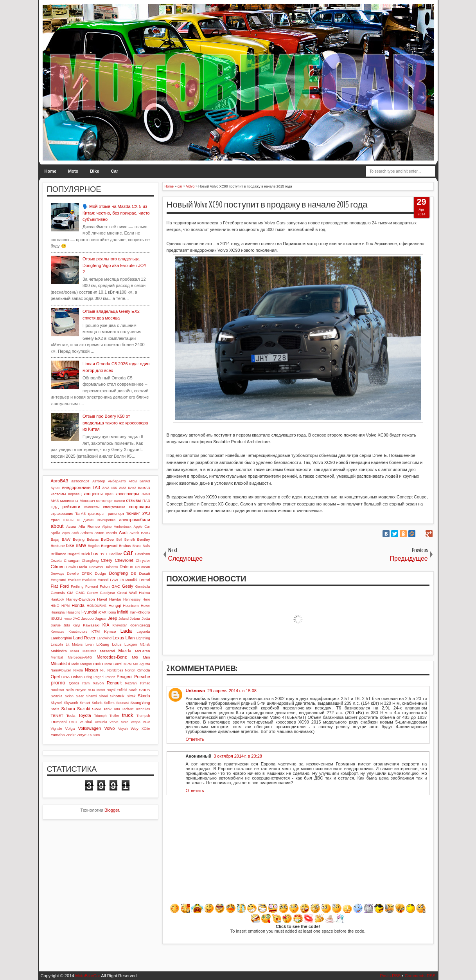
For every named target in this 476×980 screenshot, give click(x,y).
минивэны (69, 501)
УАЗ (146, 513)
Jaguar (101, 618)
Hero (146, 599)
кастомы (58, 494)
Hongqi (115, 606)
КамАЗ (144, 488)
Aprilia (56, 533)
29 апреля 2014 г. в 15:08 (232, 691)
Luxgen (131, 644)
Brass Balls (141, 546)
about (57, 526)
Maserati (108, 651)
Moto (73, 171)
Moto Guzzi (113, 664)
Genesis (58, 593)
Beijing (79, 539)
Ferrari (144, 580)
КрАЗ (109, 494)
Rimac (145, 683)
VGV (146, 722)
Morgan (86, 664)
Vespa (135, 722)
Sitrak (131, 696)
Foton (105, 586)
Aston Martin (106, 533)
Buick (85, 554)
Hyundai (89, 612)
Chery (107, 560)
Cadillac (115, 554)
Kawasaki (91, 625)
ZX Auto (94, 735)
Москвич (87, 501)
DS (133, 573)
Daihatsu (111, 567)
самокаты (92, 507)
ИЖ (114, 488)
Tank (107, 709)
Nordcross (115, 670)
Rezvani (131, 683)
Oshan (77, 677)
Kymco (110, 631)
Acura (71, 526)
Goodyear (108, 593)
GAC (116, 586)
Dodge (100, 573)
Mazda (125, 651)
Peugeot (125, 677)
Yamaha (58, 735)
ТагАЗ (80, 513)
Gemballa (143, 587)
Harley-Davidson (81, 599)
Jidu (66, 625)
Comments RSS (420, 976)
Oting (88, 677)
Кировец (75, 494)
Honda (78, 605)
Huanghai (58, 612)
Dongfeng (119, 573)
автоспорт (80, 481)
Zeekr (71, 735)
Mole (75, 664)
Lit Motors (74, 644)
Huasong (73, 612)
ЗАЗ (106, 488)
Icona (112, 612)
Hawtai (115, 599)
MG (135, 657)
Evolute (74, 580)
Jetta (146, 618)
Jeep (113, 618)
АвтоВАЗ (60, 481)
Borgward (109, 546)
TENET (57, 716)
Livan (89, 644)
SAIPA (144, 690)
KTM (96, 631)
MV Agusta (142, 664)
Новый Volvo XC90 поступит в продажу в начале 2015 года (267, 205)
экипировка (106, 520)
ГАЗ (96, 487)
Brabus (125, 546)
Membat (57, 657)
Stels (55, 709)
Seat (80, 696)
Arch (75, 533)
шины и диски (78, 520)
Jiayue (56, 625)
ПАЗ (146, 501)
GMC (80, 593)
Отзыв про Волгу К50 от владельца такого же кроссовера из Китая (115, 423)
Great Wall (127, 593)
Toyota (84, 715)
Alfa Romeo (89, 526)
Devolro (73, 574)
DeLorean (143, 567)
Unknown (196, 691)
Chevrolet (124, 560)
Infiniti (123, 612)
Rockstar (58, 690)
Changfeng (90, 561)
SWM (97, 709)
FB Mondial (128, 580)
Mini (146, 657)
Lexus (118, 638)
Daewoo (96, 567)
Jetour (135, 618)
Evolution (89, 580)
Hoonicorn (131, 606)
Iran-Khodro (140, 612)
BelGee (107, 539)
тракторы (96, 513)
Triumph (101, 716)
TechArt (128, 709)
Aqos (66, 533)
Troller (114, 716)
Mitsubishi (60, 664)
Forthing (77, 587)
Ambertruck (123, 527)
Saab (133, 690)
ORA (66, 677)
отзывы (134, 500)
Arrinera (87, 533)
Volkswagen (89, 728)
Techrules (143, 709)
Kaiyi (76, 625)
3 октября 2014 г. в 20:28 (238, 756)
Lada (126, 631)
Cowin (71, 567)
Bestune (58, 546)
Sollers (109, 703)
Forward (92, 587)
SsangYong (140, 703)
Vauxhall (86, 722)
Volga (70, 728)
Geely (128, 586)
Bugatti (73, 554)
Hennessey (132, 599)
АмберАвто (117, 481)
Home (51, 171)
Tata (117, 709)
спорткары (140, 507)
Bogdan (93, 546)
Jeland (124, 619)
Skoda (144, 696)
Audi (123, 532)
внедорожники (76, 487)
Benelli (129, 540)
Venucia (101, 722)
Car (115, 171)
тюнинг (133, 513)
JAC (76, 618)
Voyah (123, 729)
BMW (81, 545)
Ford (64, 586)
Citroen (58, 567)
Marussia (90, 651)
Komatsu (58, 632)
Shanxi (91, 696)
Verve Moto (119, 722)
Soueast (122, 703)
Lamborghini (61, 638)
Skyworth (71, 703)
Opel (55, 677)
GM (70, 593)
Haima (145, 593)
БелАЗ (145, 481)
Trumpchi (59, 722)
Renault (114, 683)
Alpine (107, 527)
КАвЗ (132, 488)
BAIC (145, 533)
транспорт (115, 513)
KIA (106, 625)
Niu (103, 670)
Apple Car (142, 527)
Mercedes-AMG (80, 657)
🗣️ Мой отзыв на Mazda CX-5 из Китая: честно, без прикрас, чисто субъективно (116, 213)
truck (128, 715)
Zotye (82, 735)
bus (95, 554)
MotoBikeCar (88, 976)
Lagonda (143, 632)
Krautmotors (78, 632)
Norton (130, 670)
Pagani (99, 677)
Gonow (92, 593)
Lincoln (57, 644)
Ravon (98, 683)
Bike (94, 171)
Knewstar (119, 625)
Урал (55, 520)
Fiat (54, 586)
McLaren (142, 651)
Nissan (92, 670)
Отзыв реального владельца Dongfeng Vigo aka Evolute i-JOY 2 (114, 265)
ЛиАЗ (146, 494)
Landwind (104, 638)
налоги (119, 501)
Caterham (143, 554)
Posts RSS (390, 976)
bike (70, 545)
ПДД (55, 507)
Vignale (57, 729)
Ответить (195, 739)
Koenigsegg (140, 625)
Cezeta (56, 561)
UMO (73, 722)
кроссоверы (127, 494)
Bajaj (55, 539)
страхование (62, 513)
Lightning (143, 638)
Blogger (112, 810)
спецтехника (114, 507)
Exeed (103, 580)
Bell (119, 540)
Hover (145, 606)
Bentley (144, 539)
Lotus (117, 644)
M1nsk (145, 644)
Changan (72, 560)
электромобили (135, 520)
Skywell (57, 703)
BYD (103, 554)
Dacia (82, 567)
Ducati (145, 573)
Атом (133, 481)
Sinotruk (117, 696)
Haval (102, 599)
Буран (56, 488)
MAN (75, 651)
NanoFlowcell (61, 670)
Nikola (78, 670)
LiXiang (103, 644)
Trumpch (143, 716)
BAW (66, 539)
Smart (85, 703)
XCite (146, 729)
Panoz (110, 677)
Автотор (99, 481)
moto (98, 664)
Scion (69, 696)
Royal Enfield (117, 690)
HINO (55, 606)
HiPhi (66, 606)
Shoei (103, 696)
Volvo (110, 728)
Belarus (93, 540)
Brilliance (59, 554)
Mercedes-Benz (112, 657)
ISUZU (57, 618)
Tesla (71, 716)
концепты (93, 494)
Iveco (67, 619)
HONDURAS (97, 606)
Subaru (68, 709)
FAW (114, 580)
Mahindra (59, 651)
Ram (86, 683)
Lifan (130, 638)
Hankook (58, 599)
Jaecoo (88, 618)
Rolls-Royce (76, 690)
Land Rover (84, 638)
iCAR (103, 612)
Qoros (74, 683)
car (128, 553)
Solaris (97, 703)
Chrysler (143, 560)
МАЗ (55, 501)
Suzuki (84, 709)
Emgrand (59, 580)
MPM (128, 664)
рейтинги (71, 507)
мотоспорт (104, 501)
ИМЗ (123, 488)
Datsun (127, 567)
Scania (57, 696)
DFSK (86, 573)
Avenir (134, 533)
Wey (135, 728)
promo (58, 683)
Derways (57, 574)
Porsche (142, 677)
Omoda (144, 670)
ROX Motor (96, 690)
